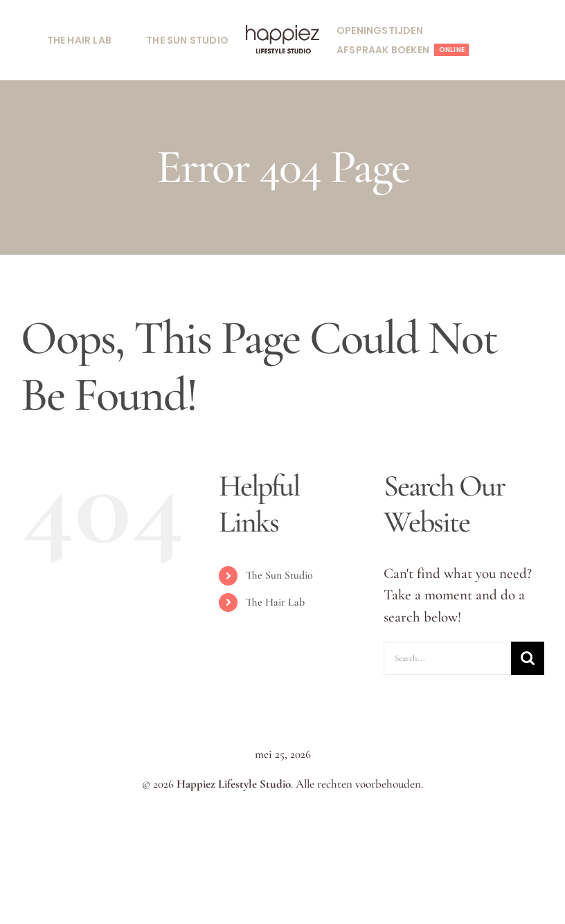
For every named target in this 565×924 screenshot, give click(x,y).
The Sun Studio (279, 575)
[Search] (528, 658)
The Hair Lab (275, 602)
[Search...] (447, 658)
